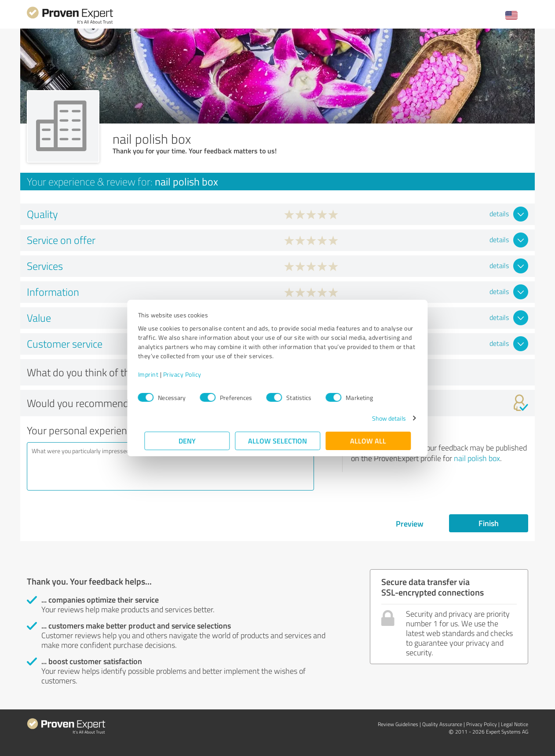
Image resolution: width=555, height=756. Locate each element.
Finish (489, 523)
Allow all (368, 441)
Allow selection (277, 441)
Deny (187, 441)
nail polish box (477, 458)
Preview (410, 523)
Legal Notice (515, 724)
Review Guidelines (398, 724)
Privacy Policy (188, 374)
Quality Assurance (442, 724)
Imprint (155, 374)
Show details (382, 418)
